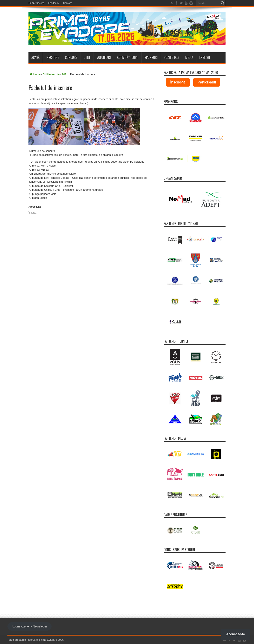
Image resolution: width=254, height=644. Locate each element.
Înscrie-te (178, 82)
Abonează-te (236, 634)
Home (34, 74)
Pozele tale (171, 57)
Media (189, 57)
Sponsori (151, 57)
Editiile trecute (36, 3)
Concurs (71, 57)
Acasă (35, 57)
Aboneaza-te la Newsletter (29, 626)
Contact (67, 3)
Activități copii (128, 57)
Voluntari (104, 57)
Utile (87, 57)
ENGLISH (205, 57)
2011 (65, 74)
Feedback (54, 3)
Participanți (207, 82)
